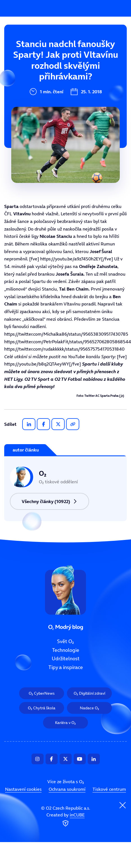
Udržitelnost (35, 90)
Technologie (34, 72)
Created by (65, 820)
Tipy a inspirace (39, 109)
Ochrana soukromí (67, 789)
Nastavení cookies (23, 789)
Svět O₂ (29, 53)
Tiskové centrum (109, 789)
